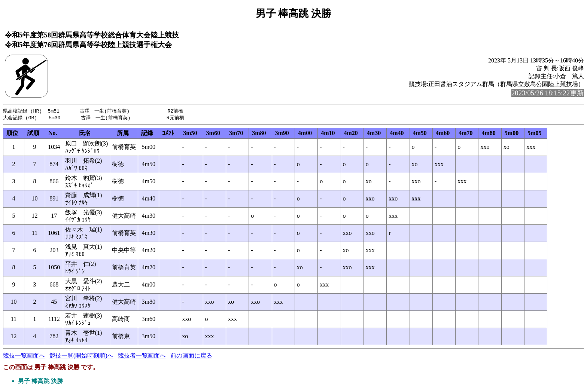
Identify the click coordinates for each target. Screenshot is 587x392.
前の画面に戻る (191, 356)
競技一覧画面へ (24, 356)
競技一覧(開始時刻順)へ (81, 356)
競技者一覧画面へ (142, 356)
